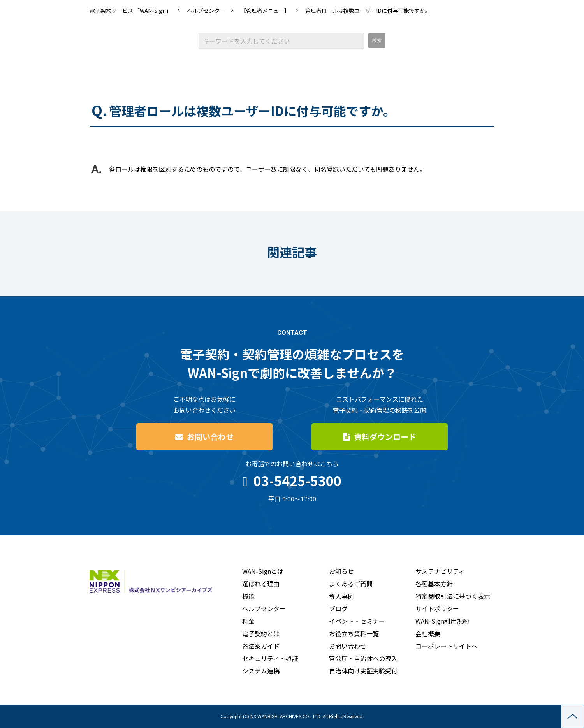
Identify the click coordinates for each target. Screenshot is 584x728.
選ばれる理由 (261, 584)
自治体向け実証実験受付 (363, 671)
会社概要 (428, 633)
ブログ (338, 608)
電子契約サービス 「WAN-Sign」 (130, 11)
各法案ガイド (261, 646)
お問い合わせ (210, 437)
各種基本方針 (434, 584)
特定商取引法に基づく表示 (453, 596)
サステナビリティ (440, 571)
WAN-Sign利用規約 (442, 621)
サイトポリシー (437, 608)
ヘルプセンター (206, 11)
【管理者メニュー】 (265, 11)
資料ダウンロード (385, 437)
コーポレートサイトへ (447, 646)
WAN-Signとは (263, 571)
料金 (248, 621)
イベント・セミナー (357, 621)
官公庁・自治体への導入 (363, 658)
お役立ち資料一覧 (354, 633)
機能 (248, 596)
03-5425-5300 (297, 481)
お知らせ (341, 571)
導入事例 (341, 596)
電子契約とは (261, 633)
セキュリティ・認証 (270, 658)
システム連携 (261, 671)
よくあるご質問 (351, 584)
